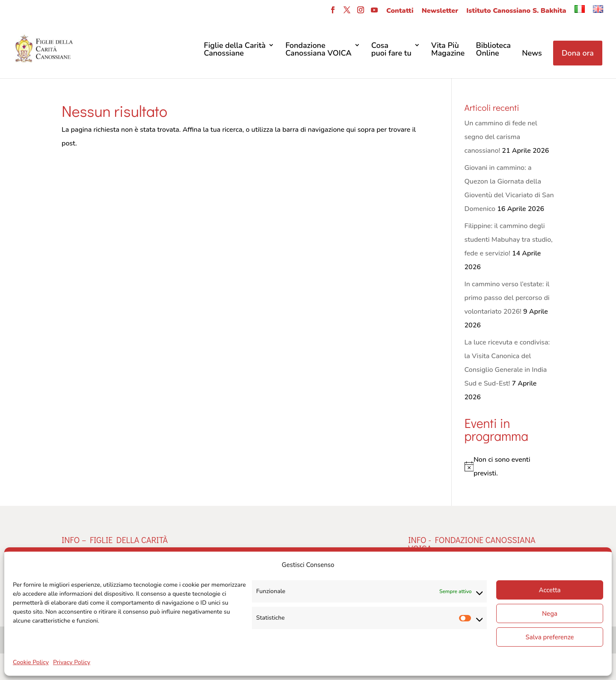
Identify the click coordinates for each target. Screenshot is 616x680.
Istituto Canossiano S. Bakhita (516, 11)
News (532, 54)
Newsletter (440, 11)
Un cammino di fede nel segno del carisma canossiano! (501, 137)
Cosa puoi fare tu (391, 50)
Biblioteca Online (493, 50)
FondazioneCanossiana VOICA (318, 50)
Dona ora (578, 53)
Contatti (400, 11)
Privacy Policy (72, 662)
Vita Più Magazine (448, 50)
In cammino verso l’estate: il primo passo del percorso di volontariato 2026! (507, 298)
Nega (550, 614)
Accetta (549, 590)
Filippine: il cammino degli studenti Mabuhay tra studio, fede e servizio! (509, 240)
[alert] (509, 466)
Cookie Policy (31, 662)
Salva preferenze (549, 637)
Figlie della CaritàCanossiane (234, 50)
